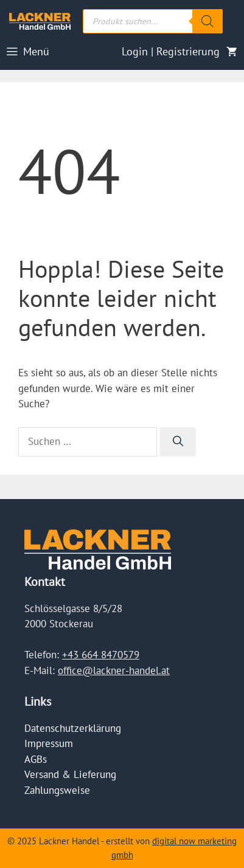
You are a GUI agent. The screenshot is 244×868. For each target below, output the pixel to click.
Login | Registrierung (171, 51)
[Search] (207, 21)
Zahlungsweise (57, 790)
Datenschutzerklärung (73, 728)
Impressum (49, 743)
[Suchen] (178, 442)
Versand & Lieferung (70, 774)
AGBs (36, 759)
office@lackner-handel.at (114, 670)
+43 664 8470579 (101, 655)
